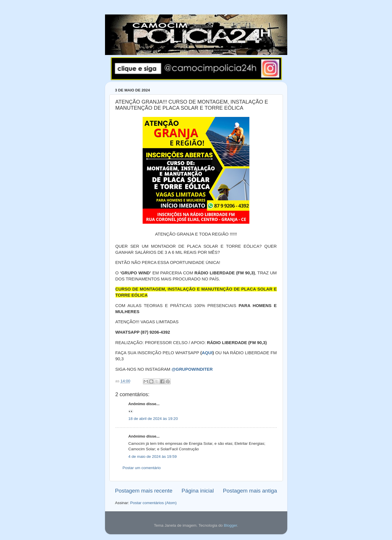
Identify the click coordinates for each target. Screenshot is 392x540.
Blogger (230, 525)
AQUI (207, 353)
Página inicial (198, 491)
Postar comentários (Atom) (153, 503)
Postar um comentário (142, 468)
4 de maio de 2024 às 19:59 (153, 457)
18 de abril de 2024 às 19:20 (153, 419)
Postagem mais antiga (250, 491)
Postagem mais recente (144, 491)
